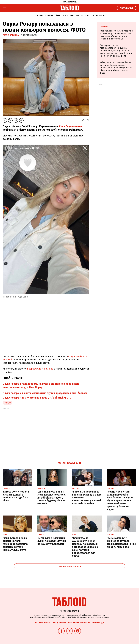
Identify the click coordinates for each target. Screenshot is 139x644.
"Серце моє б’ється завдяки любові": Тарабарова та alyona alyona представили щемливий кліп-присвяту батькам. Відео (120, 501)
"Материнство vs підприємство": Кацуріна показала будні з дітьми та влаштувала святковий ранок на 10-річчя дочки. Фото (116, 51)
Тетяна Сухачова (11, 35)
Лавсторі (74, 15)
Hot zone (85, 15)
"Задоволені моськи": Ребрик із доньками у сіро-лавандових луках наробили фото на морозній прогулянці (117, 35)
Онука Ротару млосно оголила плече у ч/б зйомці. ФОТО (37, 398)
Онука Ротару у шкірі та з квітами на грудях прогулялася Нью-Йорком (45, 393)
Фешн (58, 15)
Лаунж (104, 27)
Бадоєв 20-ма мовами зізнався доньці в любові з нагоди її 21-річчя (16, 496)
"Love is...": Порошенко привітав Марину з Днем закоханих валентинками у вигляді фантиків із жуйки (87, 498)
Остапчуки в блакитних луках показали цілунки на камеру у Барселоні (52, 541)
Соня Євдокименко (70, 126)
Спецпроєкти (98, 15)
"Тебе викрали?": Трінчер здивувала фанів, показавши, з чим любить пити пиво (122, 543)
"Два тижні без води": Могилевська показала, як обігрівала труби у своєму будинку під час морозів (52, 498)
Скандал (49, 15)
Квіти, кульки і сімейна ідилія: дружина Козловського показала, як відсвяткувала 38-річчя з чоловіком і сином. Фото (117, 68)
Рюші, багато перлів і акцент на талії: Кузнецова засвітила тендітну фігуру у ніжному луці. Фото (15, 544)
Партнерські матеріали (79, 623)
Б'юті (66, 15)
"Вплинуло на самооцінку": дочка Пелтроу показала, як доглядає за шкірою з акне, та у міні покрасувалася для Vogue (85, 547)
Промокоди (98, 623)
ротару (8, 403)
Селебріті (39, 15)
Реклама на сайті (43, 623)
